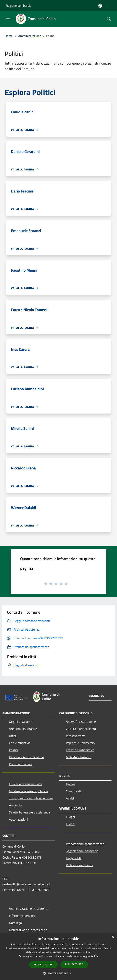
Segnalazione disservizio (82, 851)
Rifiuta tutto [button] (74, 964)
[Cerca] (109, 19)
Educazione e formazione (26, 784)
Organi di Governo (21, 722)
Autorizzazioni (19, 819)
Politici (14, 750)
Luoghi (70, 817)
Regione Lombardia (19, 6)
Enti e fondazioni (20, 743)
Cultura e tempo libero (81, 729)
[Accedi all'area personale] (100, 6)
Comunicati (74, 791)
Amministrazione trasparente (29, 909)
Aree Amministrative (23, 729)
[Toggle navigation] (8, 19)
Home (9, 36)
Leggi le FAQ (74, 858)
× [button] (113, 937)
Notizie (71, 784)
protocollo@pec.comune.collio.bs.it (27, 884)
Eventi (70, 824)
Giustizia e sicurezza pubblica (28, 791)
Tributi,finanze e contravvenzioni (31, 798)
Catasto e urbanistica (80, 750)
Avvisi (70, 798)
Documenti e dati (20, 764)
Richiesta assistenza (80, 865)
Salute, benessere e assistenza (29, 812)
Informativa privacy (22, 916)
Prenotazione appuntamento (85, 844)
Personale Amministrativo (26, 757)
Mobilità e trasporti (79, 757)
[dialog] (58, 956)
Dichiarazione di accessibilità (28, 930)
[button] (58, 973)
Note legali (16, 923)
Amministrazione (30, 36)
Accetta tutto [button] (43, 965)
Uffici (12, 736)
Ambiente (16, 805)
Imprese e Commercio (80, 743)
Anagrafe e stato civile (81, 722)
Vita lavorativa (76, 736)
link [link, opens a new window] (96, 956)
